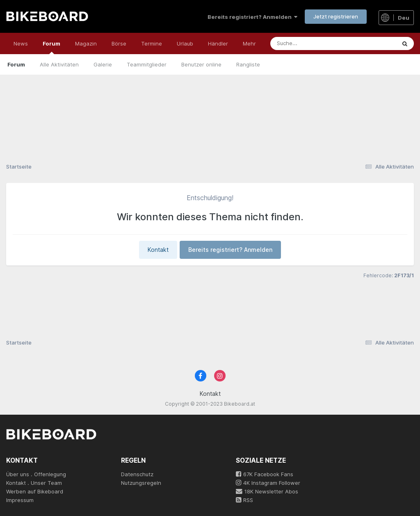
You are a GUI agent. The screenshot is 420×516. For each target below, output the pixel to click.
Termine (152, 43)
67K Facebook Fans (265, 474)
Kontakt (158, 250)
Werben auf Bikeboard (35, 491)
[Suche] (316, 43)
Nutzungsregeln (141, 483)
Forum (51, 47)
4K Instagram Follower (268, 483)
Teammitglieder (147, 64)
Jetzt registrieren (336, 16)
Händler (218, 43)
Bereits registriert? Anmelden (252, 17)
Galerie (103, 64)
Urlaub (185, 43)
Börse (119, 43)
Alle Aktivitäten (59, 64)
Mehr (249, 43)
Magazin (86, 43)
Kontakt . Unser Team (34, 483)
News (21, 43)
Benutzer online (201, 64)
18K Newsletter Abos (267, 491)
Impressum (20, 500)
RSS (244, 500)
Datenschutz (137, 474)
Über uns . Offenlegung (36, 474)
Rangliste (248, 64)
